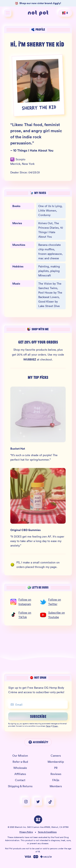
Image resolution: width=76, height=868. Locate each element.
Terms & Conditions (47, 832)
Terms (48, 726)
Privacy (55, 726)
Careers (56, 756)
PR (56, 768)
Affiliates (20, 774)
